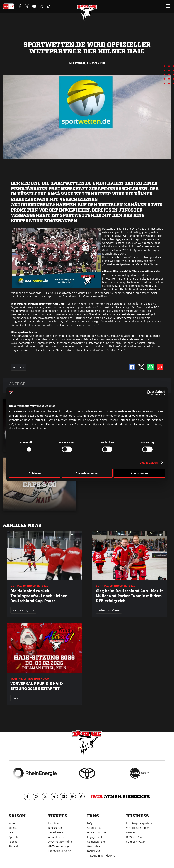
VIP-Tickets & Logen (59, 846)
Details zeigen (148, 462)
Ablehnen (35, 473)
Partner (131, 832)
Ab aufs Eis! (94, 828)
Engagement (95, 837)
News (12, 823)
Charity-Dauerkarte (59, 851)
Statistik (14, 846)
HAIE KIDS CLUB (96, 832)
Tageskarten (55, 828)
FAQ (89, 823)
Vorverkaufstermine (60, 842)
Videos (13, 828)
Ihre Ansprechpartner (139, 823)
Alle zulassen (139, 473)
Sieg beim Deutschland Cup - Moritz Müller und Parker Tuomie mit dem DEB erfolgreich (130, 596)
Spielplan (14, 837)
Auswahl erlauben (87, 473)
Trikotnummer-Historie (101, 855)
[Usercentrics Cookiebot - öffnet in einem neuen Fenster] (149, 393)
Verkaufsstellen (57, 837)
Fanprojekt (94, 851)
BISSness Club (135, 837)
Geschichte (94, 846)
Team (12, 832)
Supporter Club (136, 842)
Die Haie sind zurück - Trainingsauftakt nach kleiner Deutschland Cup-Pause (39, 596)
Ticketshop (55, 823)
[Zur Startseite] (87, 13)
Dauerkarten (55, 832)
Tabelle (13, 842)
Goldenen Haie (96, 842)
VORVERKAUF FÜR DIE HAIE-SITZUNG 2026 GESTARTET (37, 686)
